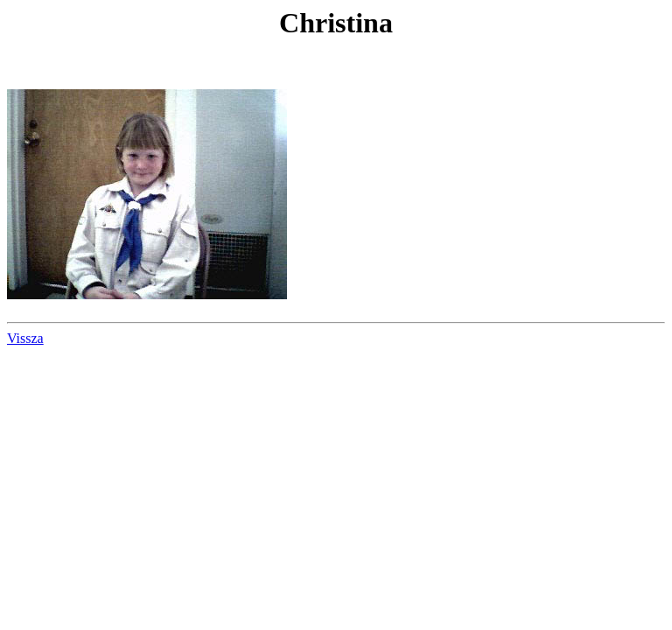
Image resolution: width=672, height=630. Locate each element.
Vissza (25, 338)
